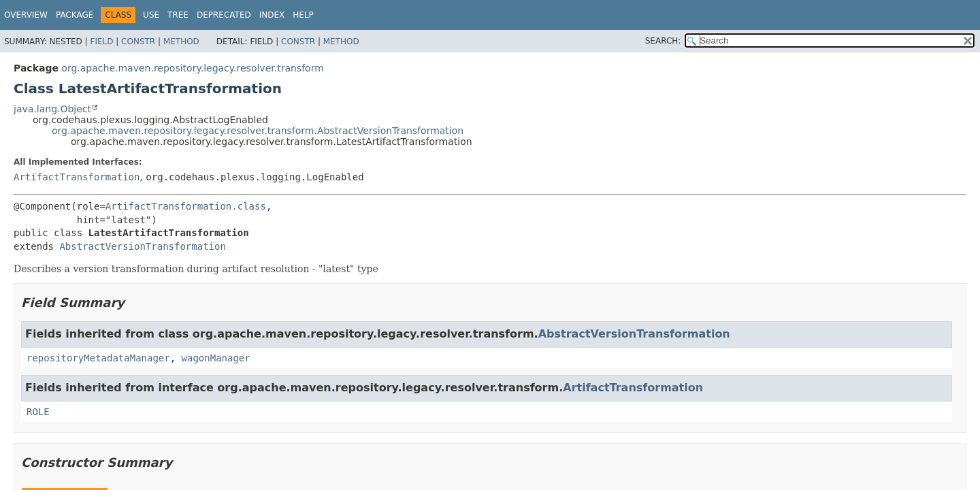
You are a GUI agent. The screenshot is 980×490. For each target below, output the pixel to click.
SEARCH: (663, 41)
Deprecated (224, 15)
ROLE (38, 412)
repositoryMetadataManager (98, 358)
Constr (138, 42)
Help (303, 15)
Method (181, 42)
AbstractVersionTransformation (142, 246)
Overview (26, 15)
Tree (178, 15)
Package (75, 15)
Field (101, 42)
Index (272, 15)
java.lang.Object (52, 109)
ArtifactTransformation (77, 177)
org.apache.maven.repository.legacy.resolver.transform (192, 68)
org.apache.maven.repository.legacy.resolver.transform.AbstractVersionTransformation (258, 131)
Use (151, 15)
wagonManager (216, 358)
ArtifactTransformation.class (186, 206)
